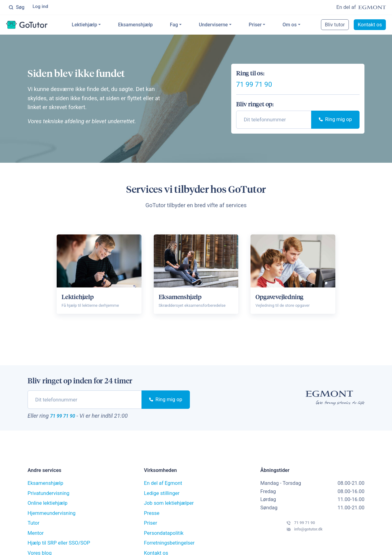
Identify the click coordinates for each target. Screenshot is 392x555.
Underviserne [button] (223, 26)
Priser (265, 26)
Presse (152, 525)
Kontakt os (370, 26)
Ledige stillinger (162, 505)
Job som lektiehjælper (169, 515)
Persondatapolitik (164, 544)
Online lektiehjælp (47, 515)
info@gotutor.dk (290, 547)
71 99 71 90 (267, 90)
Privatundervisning (49, 505)
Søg (17, 8)
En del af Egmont (163, 495)
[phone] (274, 129)
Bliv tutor (335, 26)
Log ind (41, 8)
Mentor (36, 544)
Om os (299, 26)
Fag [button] (183, 26)
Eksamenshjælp (145, 26)
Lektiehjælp (94, 26)
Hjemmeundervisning (52, 525)
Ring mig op (335, 129)
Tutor (34, 535)
